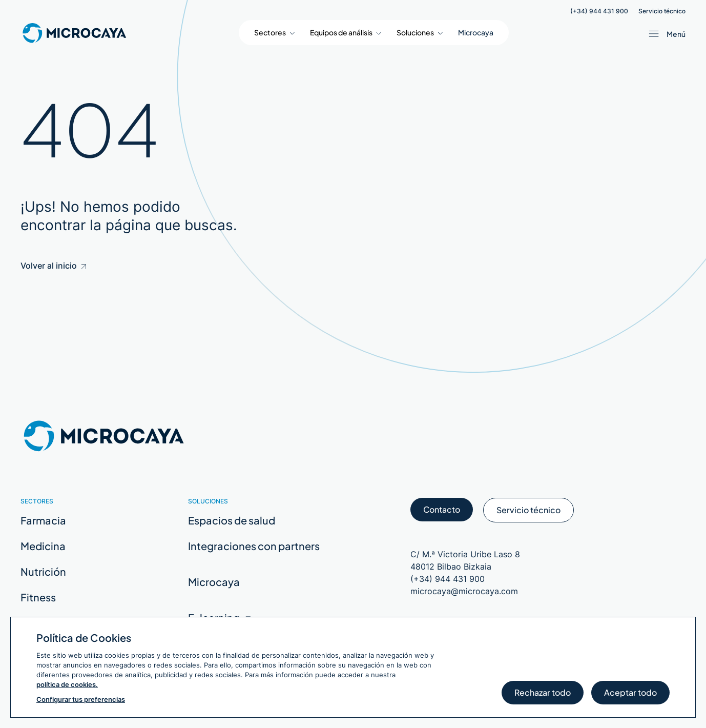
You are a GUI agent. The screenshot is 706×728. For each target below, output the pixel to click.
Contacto (442, 513)
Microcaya (476, 32)
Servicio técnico (662, 11)
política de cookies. (67, 684)
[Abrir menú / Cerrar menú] (665, 34)
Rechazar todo (543, 696)
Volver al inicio (53, 266)
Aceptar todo (630, 696)
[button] (274, 33)
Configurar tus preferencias (81, 699)
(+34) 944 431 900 (599, 11)
